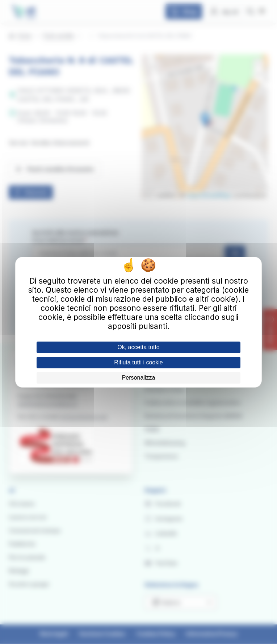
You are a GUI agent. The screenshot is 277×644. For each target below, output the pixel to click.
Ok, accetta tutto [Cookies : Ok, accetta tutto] (138, 347)
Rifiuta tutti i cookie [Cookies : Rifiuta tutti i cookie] (138, 362)
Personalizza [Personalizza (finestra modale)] (139, 378)
